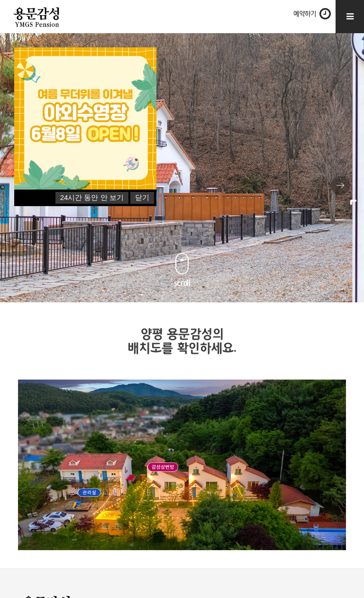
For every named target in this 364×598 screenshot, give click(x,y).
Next (340, 185)
